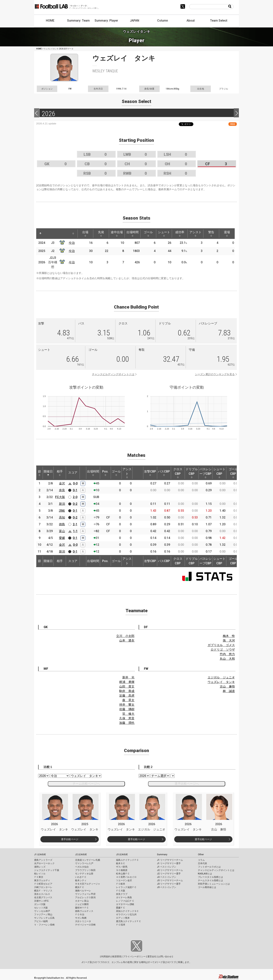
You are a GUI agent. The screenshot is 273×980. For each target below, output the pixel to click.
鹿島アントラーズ (43, 860)
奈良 (62, 490)
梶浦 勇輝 (127, 682)
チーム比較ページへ (86, 784)
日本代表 (202, 863)
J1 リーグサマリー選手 (169, 863)
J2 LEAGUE (81, 854)
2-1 (75, 524)
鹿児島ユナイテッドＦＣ (129, 921)
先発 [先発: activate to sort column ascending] (101, 234)
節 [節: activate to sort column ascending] (39, 473)
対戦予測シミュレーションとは (214, 884)
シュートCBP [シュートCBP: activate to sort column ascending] (219, 473)
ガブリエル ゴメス (221, 645)
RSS (233, 124)
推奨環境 (117, 957)
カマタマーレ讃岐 (125, 904)
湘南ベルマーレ (83, 891)
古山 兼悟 (227, 686)
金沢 (62, 483)
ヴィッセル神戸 (42, 911)
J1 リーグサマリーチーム (170, 860)
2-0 (75, 497)
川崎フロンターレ (43, 887)
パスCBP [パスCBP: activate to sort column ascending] (164, 473)
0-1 (75, 490)
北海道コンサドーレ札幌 (88, 860)
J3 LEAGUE (122, 854)
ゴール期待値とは (207, 887)
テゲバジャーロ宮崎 (85, 925)
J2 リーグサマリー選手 (169, 874)
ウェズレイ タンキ (221, 682)
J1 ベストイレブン (167, 867)
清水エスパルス (42, 894)
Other (201, 854)
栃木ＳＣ (121, 863)
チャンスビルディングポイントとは (113, 374)
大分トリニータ (83, 921)
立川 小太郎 (125, 636)
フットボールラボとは (209, 867)
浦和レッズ (40, 867)
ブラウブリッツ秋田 (85, 870)
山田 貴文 (127, 686)
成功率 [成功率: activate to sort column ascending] (180, 234)
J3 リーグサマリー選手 (169, 884)
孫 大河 (229, 640)
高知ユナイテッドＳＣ (127, 911)
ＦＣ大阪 (121, 891)
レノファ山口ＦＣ (125, 901)
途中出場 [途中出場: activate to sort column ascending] (117, 234)
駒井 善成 (127, 691)
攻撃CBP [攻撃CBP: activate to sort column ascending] (150, 473)
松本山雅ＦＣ (123, 874)
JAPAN (135, 21)
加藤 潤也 (127, 723)
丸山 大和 (227, 659)
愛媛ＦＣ (121, 908)
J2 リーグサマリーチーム (170, 870)
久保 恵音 (127, 718)
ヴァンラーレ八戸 (84, 863)
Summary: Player (106, 21)
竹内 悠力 (227, 654)
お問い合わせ (165, 957)
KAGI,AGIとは (205, 874)
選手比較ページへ (187, 784)
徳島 (62, 524)
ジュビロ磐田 (82, 904)
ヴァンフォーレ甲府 (85, 894)
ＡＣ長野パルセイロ (126, 877)
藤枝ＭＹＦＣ (82, 908)
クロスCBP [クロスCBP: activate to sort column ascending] (178, 473)
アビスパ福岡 (41, 921)
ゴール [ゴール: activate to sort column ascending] (148, 234)
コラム (201, 860)
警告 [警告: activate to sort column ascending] (211, 234)
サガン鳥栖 (81, 918)
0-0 (75, 483)
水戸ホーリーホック (44, 863)
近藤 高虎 (127, 696)
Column (163, 21)
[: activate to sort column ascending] (49, 234)
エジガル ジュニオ (221, 677)
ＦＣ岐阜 (121, 884)
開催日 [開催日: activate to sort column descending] (48, 473)
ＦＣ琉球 (121, 925)
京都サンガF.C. (42, 901)
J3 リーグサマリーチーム (170, 880)
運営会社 (152, 957)
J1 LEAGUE (40, 854)
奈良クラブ (122, 894)
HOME (50, 21)
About (191, 21)
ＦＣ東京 (39, 877)
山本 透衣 (127, 640)
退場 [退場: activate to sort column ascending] (227, 234)
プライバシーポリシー (134, 957)
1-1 (75, 531)
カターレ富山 (82, 901)
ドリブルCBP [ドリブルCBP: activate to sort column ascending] (192, 473)
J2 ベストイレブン (167, 877)
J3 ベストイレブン (167, 887)
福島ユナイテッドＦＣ (127, 860)
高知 (62, 517)
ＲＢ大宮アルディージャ (88, 884)
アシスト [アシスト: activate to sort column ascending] (195, 234)
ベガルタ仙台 (82, 867)
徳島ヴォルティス (84, 911)
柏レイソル (40, 874)
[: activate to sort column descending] (40, 234)
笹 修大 (128, 714)
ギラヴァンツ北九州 (126, 915)
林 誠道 (229, 691)
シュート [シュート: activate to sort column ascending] (164, 234)
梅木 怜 (229, 636)
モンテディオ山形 (84, 874)
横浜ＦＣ (80, 887)
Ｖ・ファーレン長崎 (44, 925)
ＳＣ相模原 (122, 870)
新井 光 (128, 677)
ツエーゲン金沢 (124, 880)
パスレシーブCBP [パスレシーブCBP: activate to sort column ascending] (206, 473)
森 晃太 (128, 700)
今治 (72, 243)
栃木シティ (81, 880)
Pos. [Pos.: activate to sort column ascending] (105, 473)
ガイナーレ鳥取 (124, 897)
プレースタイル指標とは (210, 877)
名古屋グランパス (43, 897)
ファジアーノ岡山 (43, 915)
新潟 (62, 504)
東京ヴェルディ (42, 880)
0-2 (75, 504)
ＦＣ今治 (80, 915)
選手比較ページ (70, 839)
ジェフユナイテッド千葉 (47, 870)
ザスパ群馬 (122, 867)
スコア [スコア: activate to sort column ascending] (73, 473)
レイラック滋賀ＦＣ (126, 887)
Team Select (219, 21)
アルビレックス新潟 (85, 897)
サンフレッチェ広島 (44, 918)
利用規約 (106, 957)
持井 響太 (127, 705)
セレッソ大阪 (41, 908)
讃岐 (62, 511)
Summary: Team (78, 21)
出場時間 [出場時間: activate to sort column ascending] (133, 234)
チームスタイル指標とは (210, 880)
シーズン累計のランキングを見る (215, 374)
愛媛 (62, 538)
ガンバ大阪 (40, 904)
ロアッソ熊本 (123, 918)
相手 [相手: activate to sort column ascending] (60, 473)
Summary (162, 854)
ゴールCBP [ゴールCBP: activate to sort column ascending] (233, 473)
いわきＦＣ (81, 877)
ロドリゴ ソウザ (223, 650)
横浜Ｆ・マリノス (43, 891)
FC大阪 (60, 497)
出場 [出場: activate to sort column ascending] (85, 234)
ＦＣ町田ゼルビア (43, 884)
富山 (62, 531)
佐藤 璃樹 (127, 709)
